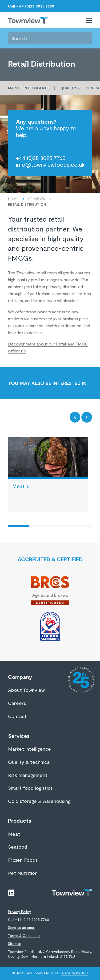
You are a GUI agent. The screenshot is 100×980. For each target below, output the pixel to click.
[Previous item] (75, 417)
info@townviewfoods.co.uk (50, 164)
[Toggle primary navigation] (89, 20)
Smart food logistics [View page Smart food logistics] (30, 788)
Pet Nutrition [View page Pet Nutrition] (23, 873)
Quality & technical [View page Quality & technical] (29, 762)
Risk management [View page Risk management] (28, 775)
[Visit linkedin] (11, 892)
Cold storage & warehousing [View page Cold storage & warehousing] (39, 801)
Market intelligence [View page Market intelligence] (29, 749)
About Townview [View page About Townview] (26, 690)
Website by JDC (75, 973)
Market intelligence (29, 88)
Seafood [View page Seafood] (18, 847)
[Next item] (87, 417)
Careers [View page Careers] (17, 703)
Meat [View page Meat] (14, 834)
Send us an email (22, 928)
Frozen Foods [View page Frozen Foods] (23, 860)
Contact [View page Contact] (17, 716)
